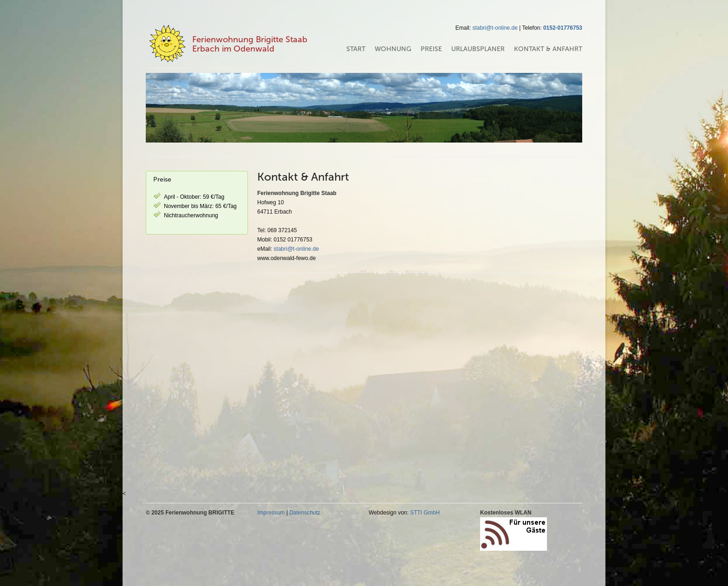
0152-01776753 (563, 28)
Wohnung (393, 49)
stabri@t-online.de (495, 28)
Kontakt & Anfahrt (548, 49)
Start (356, 49)
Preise (431, 49)
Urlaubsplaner (478, 49)
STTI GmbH (425, 513)
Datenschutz (305, 513)
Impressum (271, 513)
